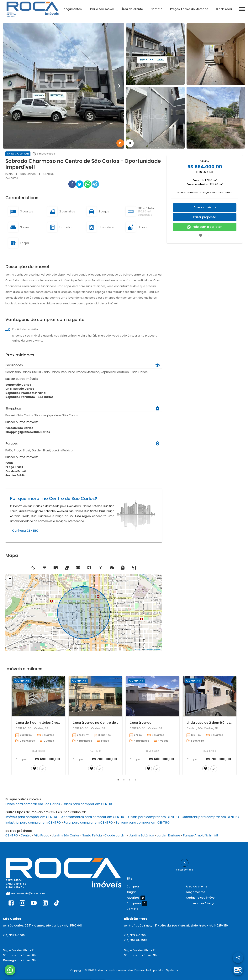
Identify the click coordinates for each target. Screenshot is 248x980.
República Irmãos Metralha (25, 393)
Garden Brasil (16, 471)
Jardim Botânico (142, 835)
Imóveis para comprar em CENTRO (32, 817)
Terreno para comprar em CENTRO (143, 823)
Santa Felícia (92, 835)
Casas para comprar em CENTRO (88, 804)
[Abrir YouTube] (34, 904)
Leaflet (136, 650)
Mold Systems (168, 970)
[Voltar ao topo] (185, 863)
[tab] (120, 143)
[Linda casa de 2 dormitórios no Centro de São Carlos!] (210, 696)
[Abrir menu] (242, 9)
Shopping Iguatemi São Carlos (28, 432)
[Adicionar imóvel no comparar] (208, 236)
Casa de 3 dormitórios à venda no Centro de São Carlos (60, 723)
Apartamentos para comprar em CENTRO (93, 817)
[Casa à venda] (153, 696)
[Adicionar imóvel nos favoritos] (201, 236)
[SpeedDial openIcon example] (238, 958)
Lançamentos (72, 9)
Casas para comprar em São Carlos (33, 804)
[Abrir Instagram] (22, 904)
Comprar (133, 886)
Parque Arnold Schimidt (201, 835)
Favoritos (136, 898)
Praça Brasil (14, 467)
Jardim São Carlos (66, 835)
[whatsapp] (87, 185)
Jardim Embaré (168, 835)
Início (9, 174)
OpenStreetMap (153, 650)
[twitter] (80, 185)
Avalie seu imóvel (102, 9)
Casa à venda (140, 723)
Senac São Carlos (18, 385)
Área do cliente (132, 9)
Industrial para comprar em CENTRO (33, 823)
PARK (9, 463)
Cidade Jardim (115, 835)
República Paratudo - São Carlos (29, 397)
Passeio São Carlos (19, 428)
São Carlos (28, 174)
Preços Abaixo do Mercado (189, 9)
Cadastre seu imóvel (201, 898)
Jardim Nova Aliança (201, 903)
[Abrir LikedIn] (45, 904)
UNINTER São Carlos (20, 389)
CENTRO (49, 174)
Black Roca (224, 9)
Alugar (131, 892)
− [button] (10, 584)
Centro (26, 835)
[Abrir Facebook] (11, 904)
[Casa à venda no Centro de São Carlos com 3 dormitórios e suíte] (95, 696)
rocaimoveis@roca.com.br (30, 893)
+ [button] (10, 579)
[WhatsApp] (10, 970)
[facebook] (72, 185)
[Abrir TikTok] (57, 904)
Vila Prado (42, 835)
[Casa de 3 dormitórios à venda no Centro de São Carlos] (38, 696)
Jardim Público (16, 475)
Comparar (137, 903)
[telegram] (95, 185)
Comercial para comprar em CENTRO (210, 817)
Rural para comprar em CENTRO (88, 823)
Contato (156, 9)
